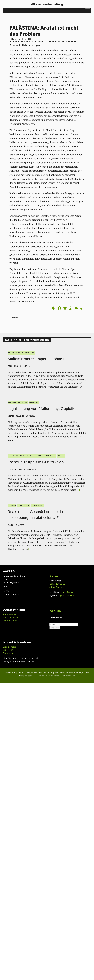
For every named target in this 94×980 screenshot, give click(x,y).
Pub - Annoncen (10, 617)
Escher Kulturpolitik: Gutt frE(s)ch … (38, 462)
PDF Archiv (55, 611)
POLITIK (61, 456)
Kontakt (54, 576)
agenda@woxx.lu (66, 595)
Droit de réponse (11, 647)
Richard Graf (15, 39)
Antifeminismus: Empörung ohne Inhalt (40, 359)
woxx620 (14, 318)
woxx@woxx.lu (69, 592)
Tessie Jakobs (14, 366)
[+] (84, 387)
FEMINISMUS (14, 353)
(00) (57, 584)
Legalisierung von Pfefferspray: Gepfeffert (43, 409)
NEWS (25, 402)
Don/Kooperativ (10, 621)
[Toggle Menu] (88, 10)
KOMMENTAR (28, 353)
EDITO (11, 456)
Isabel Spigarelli (16, 469)
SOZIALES (34, 402)
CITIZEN (12, 506)
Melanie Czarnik (16, 416)
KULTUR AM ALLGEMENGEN (43, 456)
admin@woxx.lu (57, 587)
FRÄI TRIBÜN (24, 506)
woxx (11, 525)
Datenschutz (9, 653)
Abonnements (9, 614)
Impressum (8, 650)
